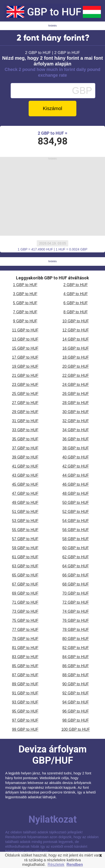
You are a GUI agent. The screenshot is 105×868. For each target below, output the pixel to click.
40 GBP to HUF (76, 457)
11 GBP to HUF (25, 330)
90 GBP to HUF (76, 684)
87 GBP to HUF (25, 675)
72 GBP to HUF (76, 602)
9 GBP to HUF (25, 321)
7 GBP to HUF (25, 312)
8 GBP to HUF (76, 312)
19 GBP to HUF (25, 366)
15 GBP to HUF (25, 348)
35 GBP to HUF (25, 439)
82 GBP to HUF (76, 648)
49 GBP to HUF (25, 503)
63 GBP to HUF (25, 566)
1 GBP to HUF (25, 285)
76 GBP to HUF (76, 620)
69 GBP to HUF (25, 593)
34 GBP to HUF (76, 430)
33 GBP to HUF (25, 430)
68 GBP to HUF (76, 584)
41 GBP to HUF (25, 466)
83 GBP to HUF (25, 657)
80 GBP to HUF (76, 639)
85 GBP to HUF (25, 666)
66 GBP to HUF (76, 575)
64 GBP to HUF (76, 566)
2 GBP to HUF (76, 285)
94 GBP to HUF (76, 702)
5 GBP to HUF (25, 303)
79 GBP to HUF (25, 639)
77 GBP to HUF (25, 630)
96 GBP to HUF (76, 711)
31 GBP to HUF (25, 421)
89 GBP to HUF (25, 684)
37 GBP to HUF (25, 448)
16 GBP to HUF (76, 348)
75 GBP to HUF (25, 620)
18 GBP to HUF (76, 357)
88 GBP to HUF (76, 675)
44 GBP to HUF (76, 475)
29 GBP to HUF (25, 412)
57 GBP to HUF (25, 539)
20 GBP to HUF (76, 366)
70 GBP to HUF (76, 593)
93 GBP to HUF (25, 702)
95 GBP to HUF (25, 711)
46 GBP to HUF (76, 484)
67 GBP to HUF (25, 584)
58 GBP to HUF (76, 539)
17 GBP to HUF (25, 357)
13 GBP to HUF (25, 339)
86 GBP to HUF (76, 666)
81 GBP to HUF (25, 648)
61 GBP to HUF (25, 557)
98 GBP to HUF (76, 720)
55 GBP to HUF (25, 530)
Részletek (56, 865)
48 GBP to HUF (76, 493)
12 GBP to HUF (76, 330)
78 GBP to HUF (76, 630)
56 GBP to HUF (76, 530)
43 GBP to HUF (25, 475)
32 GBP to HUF (76, 421)
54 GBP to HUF (76, 521)
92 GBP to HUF (76, 693)
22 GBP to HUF (76, 375)
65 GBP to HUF (25, 575)
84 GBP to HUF (76, 657)
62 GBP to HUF (76, 557)
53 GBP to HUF (25, 521)
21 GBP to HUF (25, 375)
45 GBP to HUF (25, 484)
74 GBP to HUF (76, 611)
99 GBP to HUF (25, 729)
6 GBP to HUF (76, 303)
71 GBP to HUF (25, 602)
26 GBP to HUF (76, 394)
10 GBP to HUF (76, 321)
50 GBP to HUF (76, 503)
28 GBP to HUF (76, 403)
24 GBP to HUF (76, 385)
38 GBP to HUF (76, 448)
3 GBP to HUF (25, 294)
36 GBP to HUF (76, 439)
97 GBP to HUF (25, 720)
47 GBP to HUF (25, 493)
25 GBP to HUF (25, 394)
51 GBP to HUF (25, 512)
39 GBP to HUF (25, 457)
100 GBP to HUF (76, 729)
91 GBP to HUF (25, 693)
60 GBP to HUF (76, 548)
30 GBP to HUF (76, 412)
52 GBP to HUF (76, 512)
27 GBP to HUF (25, 403)
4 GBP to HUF (76, 294)
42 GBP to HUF (76, 466)
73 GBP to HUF (25, 611)
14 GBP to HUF (76, 339)
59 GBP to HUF (25, 548)
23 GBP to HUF (25, 385)
